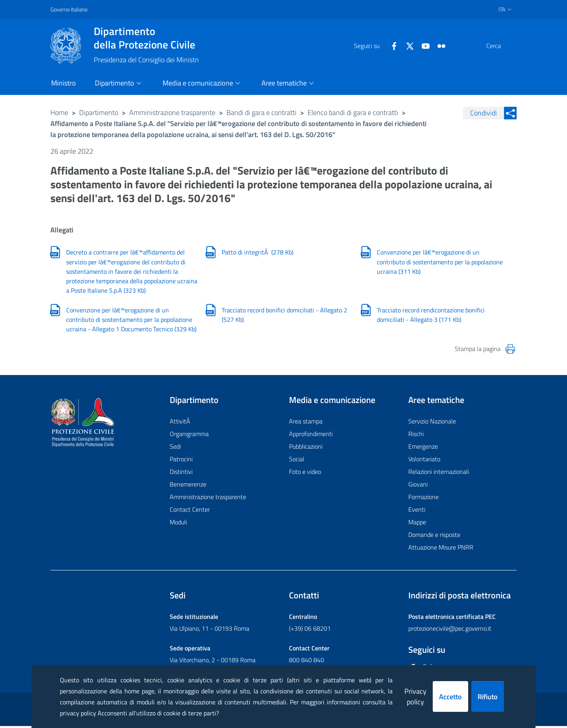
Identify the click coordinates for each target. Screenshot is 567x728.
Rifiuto (488, 697)
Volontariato (424, 461)
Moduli (178, 524)
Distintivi (181, 474)
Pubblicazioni (306, 448)
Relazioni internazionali (439, 474)
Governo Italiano (69, 9)
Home (59, 112)
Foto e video (305, 474)
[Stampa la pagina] (510, 351)
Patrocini (181, 461)
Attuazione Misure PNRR (441, 549)
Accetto (450, 697)
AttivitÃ (181, 423)
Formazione (423, 499)
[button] (507, 46)
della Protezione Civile (146, 38)
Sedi (175, 448)
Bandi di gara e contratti (261, 112)
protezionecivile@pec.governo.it (450, 630)
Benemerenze (188, 486)
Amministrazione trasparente (172, 112)
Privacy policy (415, 696)
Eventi (417, 511)
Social (297, 461)
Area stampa (306, 423)
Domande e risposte (434, 537)
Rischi (416, 436)
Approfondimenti (311, 436)
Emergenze (423, 448)
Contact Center (190, 511)
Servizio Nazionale (432, 423)
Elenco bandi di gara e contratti (353, 112)
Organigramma (189, 436)
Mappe (417, 524)
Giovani (418, 486)
